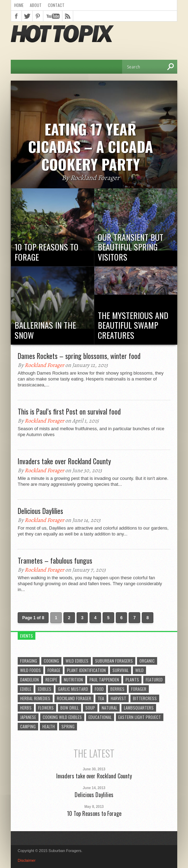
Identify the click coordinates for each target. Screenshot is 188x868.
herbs (26, 708)
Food (99, 689)
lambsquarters (139, 708)
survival (121, 670)
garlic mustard (73, 689)
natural (109, 708)
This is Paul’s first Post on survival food (69, 411)
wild (139, 670)
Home (19, 5)
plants (132, 679)
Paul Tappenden (104, 679)
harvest (118, 698)
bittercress (145, 698)
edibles (45, 689)
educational (100, 717)
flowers (46, 708)
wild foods (31, 670)
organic (147, 661)
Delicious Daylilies (40, 511)
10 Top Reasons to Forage (94, 814)
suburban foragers (114, 661)
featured (154, 679)
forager (139, 689)
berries (117, 689)
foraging (29, 661)
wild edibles (77, 661)
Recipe (51, 679)
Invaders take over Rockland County (64, 461)
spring (68, 726)
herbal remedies (35, 698)
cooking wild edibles (62, 717)
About (36, 5)
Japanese (28, 717)
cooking (51, 661)
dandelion (29, 679)
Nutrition (73, 679)
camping (28, 726)
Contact (56, 5)
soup (90, 708)
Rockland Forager (44, 365)
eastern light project (140, 717)
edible (26, 689)
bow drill (70, 708)
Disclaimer (27, 860)
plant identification (86, 670)
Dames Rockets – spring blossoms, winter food (79, 356)
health (49, 726)
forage (54, 670)
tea (101, 698)
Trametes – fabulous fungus (55, 560)
